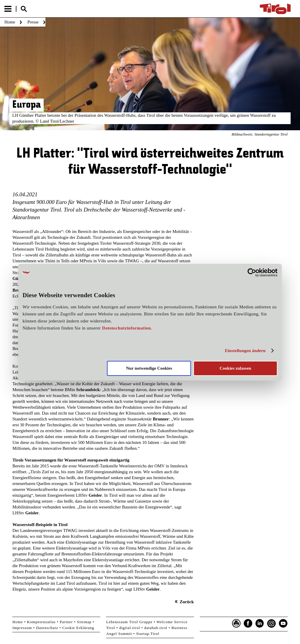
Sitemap (84, 622)
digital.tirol (130, 628)
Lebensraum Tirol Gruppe (129, 622)
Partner (66, 622)
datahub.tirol (156, 628)
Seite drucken (236, 623)
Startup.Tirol (148, 634)
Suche (24, 9)
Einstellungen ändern (245, 351)
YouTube (283, 623)
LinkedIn (260, 623)
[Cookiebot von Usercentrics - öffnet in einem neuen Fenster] (252, 272)
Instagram (272, 623)
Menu (8, 9)
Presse (33, 22)
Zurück (187, 602)
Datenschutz (47, 628)
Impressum (22, 628)
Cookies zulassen (235, 368)
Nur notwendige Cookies (149, 368)
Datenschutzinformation (126, 328)
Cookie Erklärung (78, 628)
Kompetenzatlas (41, 622)
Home (10, 22)
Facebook (248, 623)
